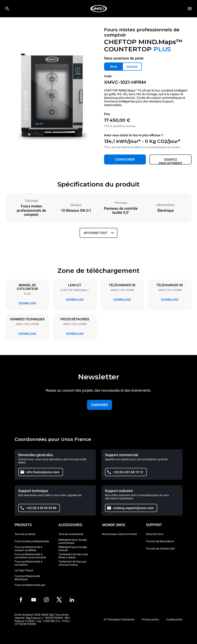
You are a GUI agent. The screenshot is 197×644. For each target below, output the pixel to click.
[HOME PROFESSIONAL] (99, 9)
